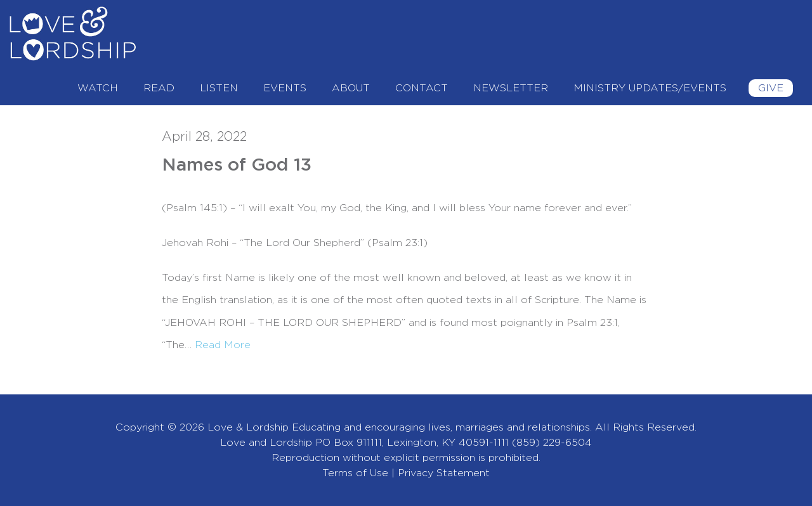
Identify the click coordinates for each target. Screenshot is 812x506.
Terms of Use (355, 473)
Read (159, 88)
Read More (223, 345)
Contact (422, 88)
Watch (98, 88)
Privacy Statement (444, 473)
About (351, 88)
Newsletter (511, 88)
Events (285, 88)
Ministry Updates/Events (650, 88)
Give (771, 88)
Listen (219, 88)
